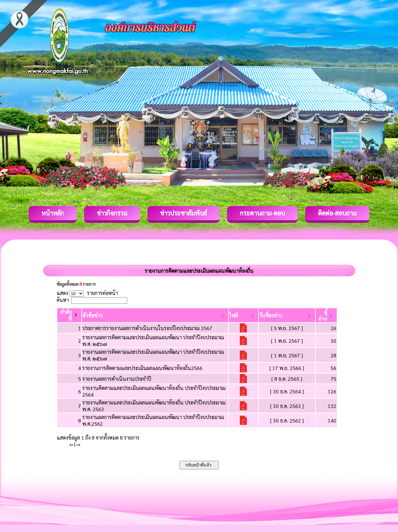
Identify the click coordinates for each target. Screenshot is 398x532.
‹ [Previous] (73, 444)
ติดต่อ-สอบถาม (337, 213)
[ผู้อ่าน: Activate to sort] (326, 315)
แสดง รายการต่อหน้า (87, 293)
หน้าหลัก (53, 213)
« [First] (71, 444)
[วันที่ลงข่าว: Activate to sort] (287, 315)
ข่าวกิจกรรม (112, 213)
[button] (92, 315)
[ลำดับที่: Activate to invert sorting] (69, 315)
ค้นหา (63, 300)
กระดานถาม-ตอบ (262, 213)
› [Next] (77, 444)
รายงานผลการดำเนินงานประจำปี (117, 379)
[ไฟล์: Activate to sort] (243, 315)
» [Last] (79, 444)
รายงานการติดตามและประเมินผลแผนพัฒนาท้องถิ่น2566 (142, 368)
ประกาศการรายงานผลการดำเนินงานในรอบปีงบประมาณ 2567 (147, 328)
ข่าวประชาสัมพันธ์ (183, 213)
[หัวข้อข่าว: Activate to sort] (155, 315)
